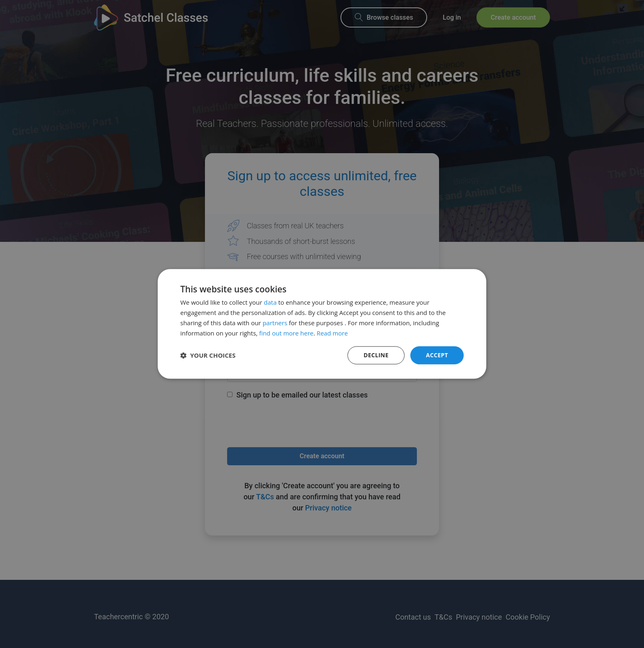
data (270, 302)
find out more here (286, 333)
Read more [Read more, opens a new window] (332, 333)
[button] (208, 356)
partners (275, 323)
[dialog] (322, 324)
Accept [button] (437, 355)
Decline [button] (376, 355)
